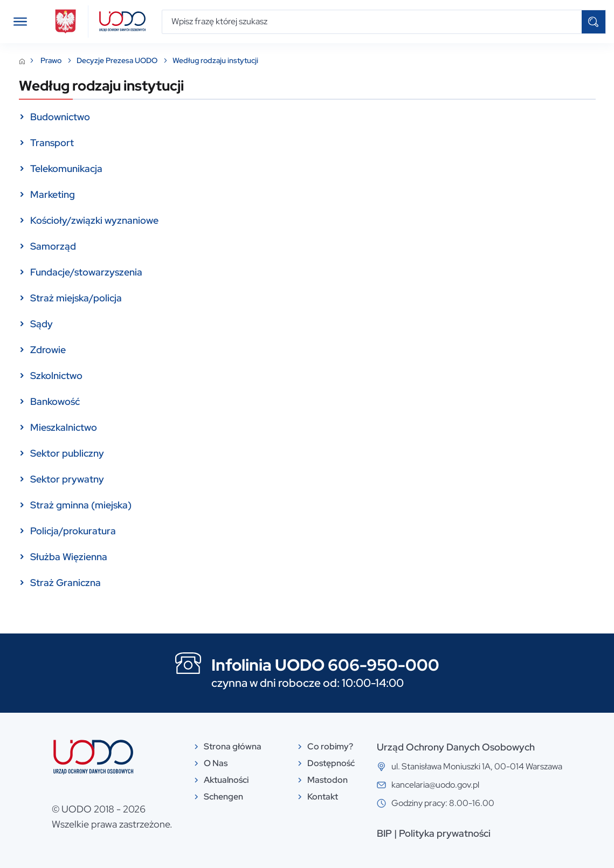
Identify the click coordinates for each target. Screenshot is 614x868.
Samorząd (53, 246)
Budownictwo (60, 117)
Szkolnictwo (56, 376)
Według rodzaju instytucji (215, 61)
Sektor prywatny (67, 479)
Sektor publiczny (67, 453)
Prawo (52, 61)
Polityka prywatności (445, 833)
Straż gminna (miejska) (81, 505)
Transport (52, 143)
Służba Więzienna (69, 557)
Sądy (42, 324)
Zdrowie (48, 350)
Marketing (53, 194)
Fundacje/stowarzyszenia (86, 272)
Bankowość (55, 401)
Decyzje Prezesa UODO (118, 61)
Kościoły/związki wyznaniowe (94, 220)
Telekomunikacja (66, 168)
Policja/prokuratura (73, 531)
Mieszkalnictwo (64, 427)
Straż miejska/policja (76, 298)
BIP (384, 833)
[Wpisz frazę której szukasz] (372, 22)
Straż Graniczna (65, 583)
